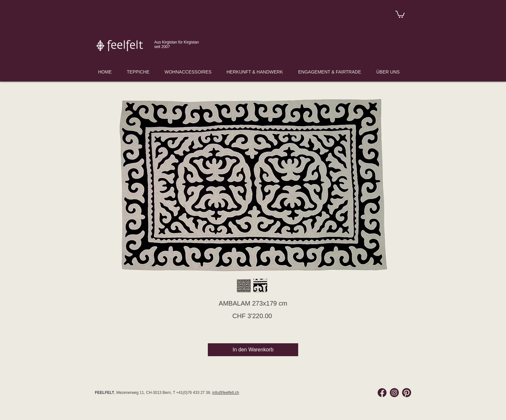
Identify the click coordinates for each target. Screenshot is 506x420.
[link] (400, 14)
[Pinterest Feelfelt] (407, 393)
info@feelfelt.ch (226, 393)
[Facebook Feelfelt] (382, 393)
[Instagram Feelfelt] (394, 393)
